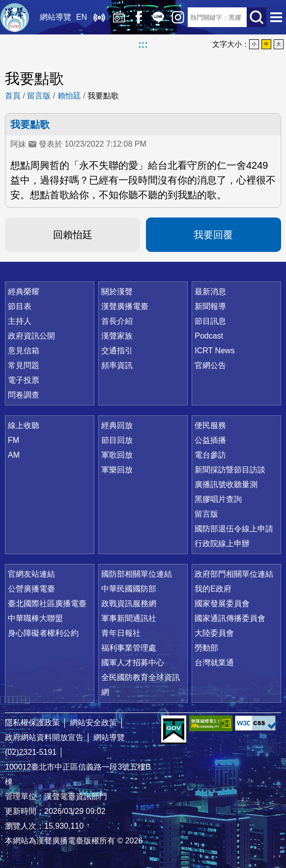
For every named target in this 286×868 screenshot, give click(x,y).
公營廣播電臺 (31, 589)
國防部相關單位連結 (137, 574)
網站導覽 (56, 17)
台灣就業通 (214, 663)
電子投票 (24, 380)
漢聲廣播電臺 (15, 17)
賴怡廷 (69, 96)
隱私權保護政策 (32, 723)
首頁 (13, 96)
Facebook (139, 17)
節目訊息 (210, 321)
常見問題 (24, 365)
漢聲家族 (117, 336)
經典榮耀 (24, 292)
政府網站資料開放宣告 (44, 737)
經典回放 (119, 17)
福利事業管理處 (129, 648)
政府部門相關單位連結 (234, 574)
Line (158, 17)
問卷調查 (24, 395)
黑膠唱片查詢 (218, 499)
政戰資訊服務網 (129, 604)
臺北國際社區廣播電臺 (47, 604)
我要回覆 (213, 235)
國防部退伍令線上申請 (234, 529)
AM (14, 455)
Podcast (209, 336)
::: (143, 44)
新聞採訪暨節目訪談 (230, 470)
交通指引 (117, 351)
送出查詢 (257, 17)
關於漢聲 (117, 292)
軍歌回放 (117, 455)
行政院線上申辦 (222, 543)
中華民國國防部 (129, 589)
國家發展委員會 (222, 604)
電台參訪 (210, 455)
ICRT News (214, 351)
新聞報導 (210, 306)
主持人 (20, 321)
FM (14, 440)
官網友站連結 (31, 574)
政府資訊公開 (31, 336)
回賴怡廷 (73, 235)
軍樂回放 (117, 470)
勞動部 (206, 648)
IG (178, 17)
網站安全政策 (93, 723)
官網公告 (210, 365)
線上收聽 (99, 17)
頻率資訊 (117, 365)
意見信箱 (24, 351)
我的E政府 (213, 589)
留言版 (39, 96)
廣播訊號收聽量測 (226, 484)
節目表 (20, 306)
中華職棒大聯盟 (35, 618)
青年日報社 (121, 633)
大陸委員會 (214, 633)
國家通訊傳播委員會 (230, 618)
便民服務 (210, 425)
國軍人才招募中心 (133, 663)
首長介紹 (117, 321)
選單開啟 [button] (276, 17)
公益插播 (210, 440)
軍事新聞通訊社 (129, 618)
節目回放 (117, 440)
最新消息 (210, 292)
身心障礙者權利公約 (43, 633)
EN (82, 17)
